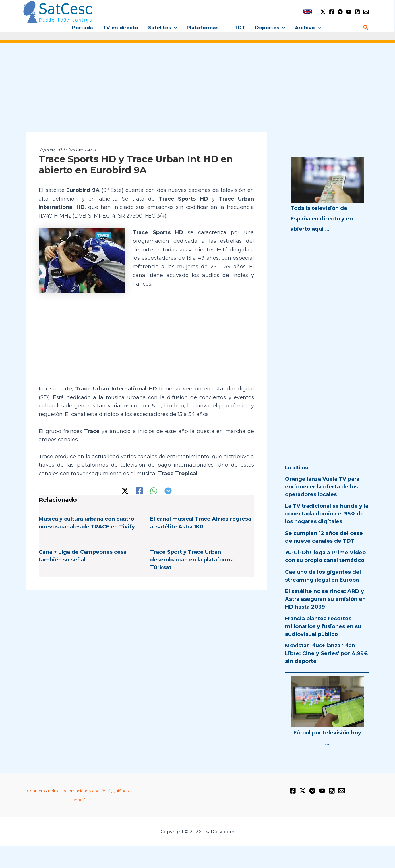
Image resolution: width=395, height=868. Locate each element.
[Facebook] (332, 12)
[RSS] (357, 12)
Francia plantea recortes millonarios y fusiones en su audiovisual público (323, 626)
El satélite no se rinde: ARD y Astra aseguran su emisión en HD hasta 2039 (325, 599)
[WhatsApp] (154, 491)
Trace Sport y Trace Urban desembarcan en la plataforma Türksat (192, 560)
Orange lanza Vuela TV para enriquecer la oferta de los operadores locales (322, 487)
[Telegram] (340, 12)
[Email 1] (366, 12)
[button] (174, 28)
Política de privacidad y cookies (78, 791)
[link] (308, 12)
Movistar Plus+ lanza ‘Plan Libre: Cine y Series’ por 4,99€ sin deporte (326, 653)
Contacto (36, 791)
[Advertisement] (197, 91)
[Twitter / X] (323, 12)
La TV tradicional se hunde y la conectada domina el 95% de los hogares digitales (327, 514)
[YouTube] (349, 12)
